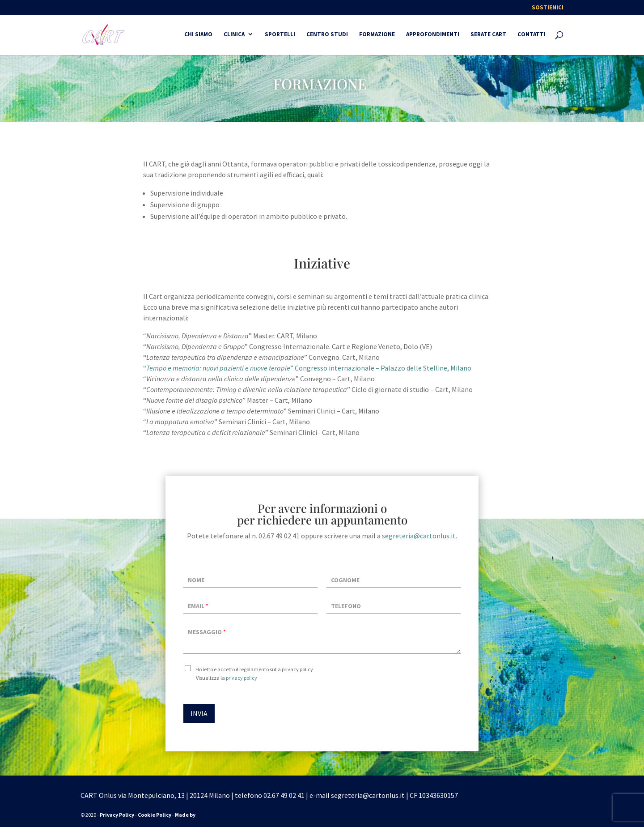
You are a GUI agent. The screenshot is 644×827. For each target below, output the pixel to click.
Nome (196, 580)
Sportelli (280, 35)
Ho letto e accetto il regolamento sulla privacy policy (254, 669)
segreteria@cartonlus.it (419, 536)
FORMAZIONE (377, 35)
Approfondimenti (433, 35)
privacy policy (241, 678)
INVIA (199, 713)
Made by (186, 815)
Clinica (234, 35)
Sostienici (548, 8)
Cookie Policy (155, 815)
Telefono (346, 606)
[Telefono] (394, 605)
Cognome (345, 580)
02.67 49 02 (280, 795)
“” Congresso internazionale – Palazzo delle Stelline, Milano (307, 368)
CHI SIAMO (198, 35)
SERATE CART (488, 35)
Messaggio (207, 632)
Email (198, 606)
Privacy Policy (117, 815)
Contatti (532, 35)
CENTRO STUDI (327, 35)
